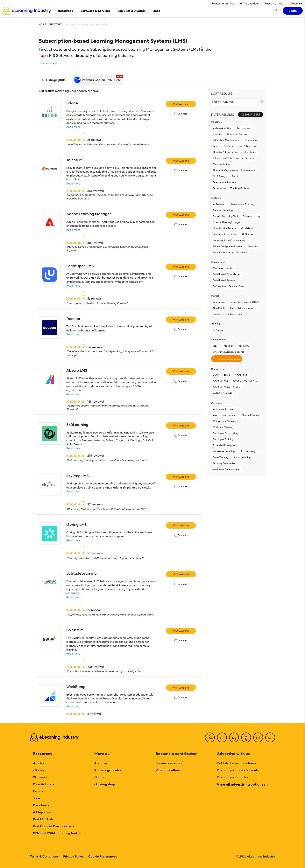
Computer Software (238, 134)
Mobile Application (224, 268)
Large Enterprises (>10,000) (244, 302)
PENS (227, 375)
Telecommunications (224, 182)
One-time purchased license (229, 352)
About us (101, 763)
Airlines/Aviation (222, 128)
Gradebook (247, 228)
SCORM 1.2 (241, 375)
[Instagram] (270, 737)
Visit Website (181, 104)
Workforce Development (226, 469)
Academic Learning (224, 409)
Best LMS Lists (43, 819)
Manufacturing (221, 164)
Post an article (274, 3)
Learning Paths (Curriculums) (229, 240)
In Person (218, 330)
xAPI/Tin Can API (222, 393)
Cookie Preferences (103, 856)
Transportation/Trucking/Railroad (232, 188)
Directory (55, 24)
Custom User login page (226, 222)
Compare (182, 114)
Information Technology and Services (234, 158)
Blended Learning (223, 210)
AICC (216, 375)
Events (38, 791)
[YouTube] (246, 737)
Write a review (249, 3)
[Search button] (277, 11)
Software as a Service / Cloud (229, 286)
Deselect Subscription (227, 359)
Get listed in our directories (237, 763)
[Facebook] (210, 737)
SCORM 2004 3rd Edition (247, 381)
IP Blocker (248, 234)
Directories (41, 805)
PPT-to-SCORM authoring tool (57, 833)
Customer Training (223, 427)
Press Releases (43, 784)
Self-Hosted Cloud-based (227, 274)
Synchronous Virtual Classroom (230, 252)
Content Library (252, 216)
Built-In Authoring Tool (225, 216)
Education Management (227, 140)
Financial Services (223, 146)
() (84, 140)
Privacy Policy (73, 856)
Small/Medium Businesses (227, 314)
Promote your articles (233, 777)
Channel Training (251, 415)
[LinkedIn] (234, 737)
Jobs (37, 798)
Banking (218, 134)
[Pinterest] (258, 737)
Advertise (296, 3)
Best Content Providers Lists (53, 826)
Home (42, 24)
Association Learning (225, 415)
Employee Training (223, 439)
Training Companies (224, 463)
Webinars (40, 777)
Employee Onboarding (226, 433)
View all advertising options (242, 784)
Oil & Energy (220, 176)
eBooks (38, 770)
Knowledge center (108, 770)
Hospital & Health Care (226, 152)
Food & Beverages (248, 146)
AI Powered (219, 204)
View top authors (168, 770)
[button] (48, 63)
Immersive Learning (224, 451)
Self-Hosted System (224, 280)
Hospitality (250, 152)
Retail (235, 176)
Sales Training (221, 457)
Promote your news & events (238, 770)
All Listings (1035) (54, 80)
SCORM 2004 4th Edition (227, 387)
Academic (219, 302)
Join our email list (223, 3)
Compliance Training (225, 421)
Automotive (243, 128)
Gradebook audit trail (225, 234)
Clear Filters (251, 115)
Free (215, 346)
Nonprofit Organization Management (234, 170)
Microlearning (248, 451)
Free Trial (228, 346)
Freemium (243, 346)
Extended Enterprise (224, 445)
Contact (100, 777)
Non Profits (219, 308)
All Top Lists (42, 812)
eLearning (251, 140)
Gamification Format (225, 228)
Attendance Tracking (242, 204)
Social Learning (242, 457)
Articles (39, 763)
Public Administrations (243, 308)
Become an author (169, 763)
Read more (73, 127)
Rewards (252, 246)
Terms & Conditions (44, 856)
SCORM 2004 (220, 381)
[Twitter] (222, 737)
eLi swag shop (105, 784)
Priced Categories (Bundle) (228, 246)
